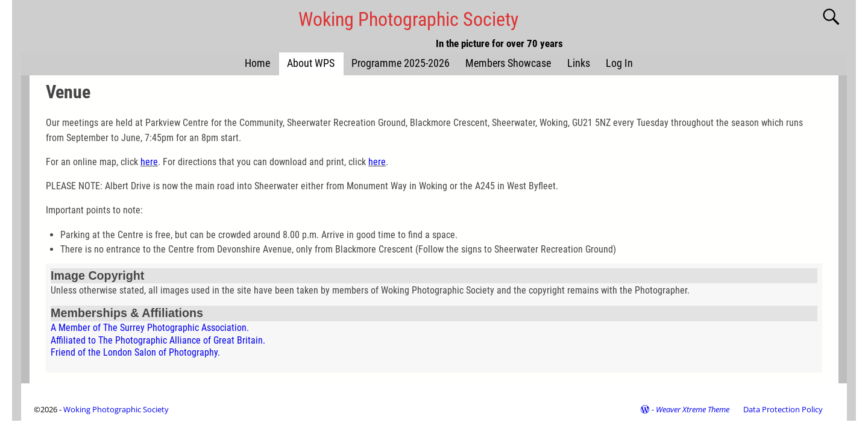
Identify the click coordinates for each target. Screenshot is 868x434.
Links (579, 63)
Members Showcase (508, 63)
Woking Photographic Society (408, 20)
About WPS (311, 63)
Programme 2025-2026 (401, 63)
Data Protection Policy (783, 409)
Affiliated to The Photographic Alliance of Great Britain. (158, 340)
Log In (619, 63)
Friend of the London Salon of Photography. (135, 352)
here (149, 162)
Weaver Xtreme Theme (693, 409)
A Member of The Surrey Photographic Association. (150, 328)
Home (257, 63)
